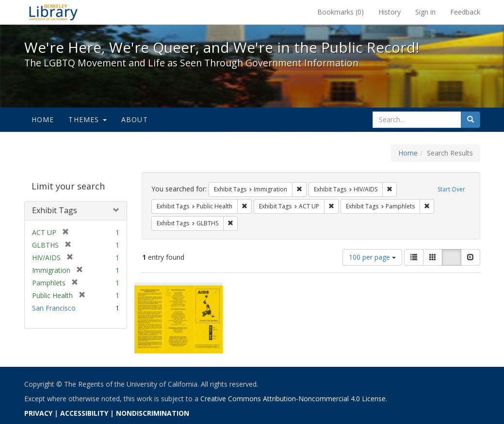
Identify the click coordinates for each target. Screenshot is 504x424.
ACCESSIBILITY (84, 413)
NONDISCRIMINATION (153, 413)
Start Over (451, 189)
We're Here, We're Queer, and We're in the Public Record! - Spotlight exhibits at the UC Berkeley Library (53, 12)
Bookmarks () (341, 12)
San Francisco (54, 308)
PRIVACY (38, 413)
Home (43, 119)
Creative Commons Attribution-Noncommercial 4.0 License (293, 399)
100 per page (372, 257)
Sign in (425, 12)
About (135, 119)
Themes (87, 119)
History (390, 12)
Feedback (465, 12)
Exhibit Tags (55, 210)
